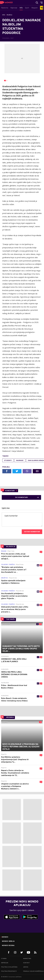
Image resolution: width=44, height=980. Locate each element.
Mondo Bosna (8, 946)
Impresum (5, 963)
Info (4, 15)
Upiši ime (6, 508)
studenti (8, 461)
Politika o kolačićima (9, 967)
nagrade (20, 461)
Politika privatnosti (9, 971)
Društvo (10, 15)
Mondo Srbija (8, 941)
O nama (4, 959)
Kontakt (27, 963)
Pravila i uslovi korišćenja (33, 971)
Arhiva (26, 967)
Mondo (5, 937)
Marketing (27, 959)
